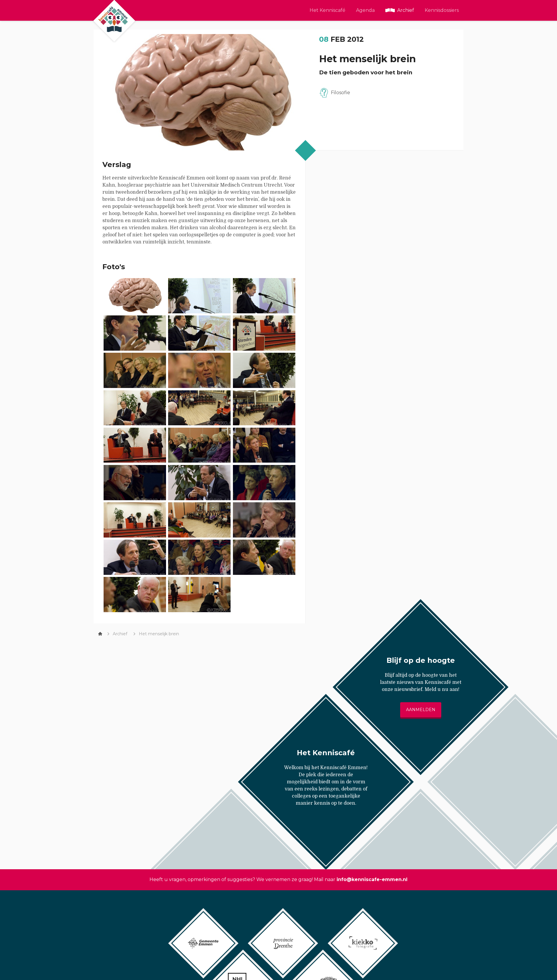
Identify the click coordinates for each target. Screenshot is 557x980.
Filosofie (341, 93)
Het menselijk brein (159, 634)
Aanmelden (421, 710)
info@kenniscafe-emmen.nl (372, 879)
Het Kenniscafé (327, 10)
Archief (406, 10)
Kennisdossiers (442, 10)
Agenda (365, 10)
